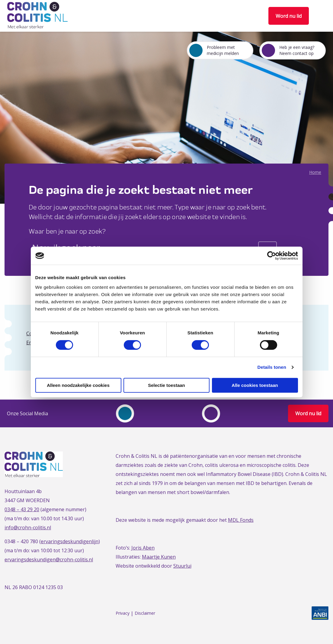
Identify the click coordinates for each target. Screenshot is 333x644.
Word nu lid (289, 16)
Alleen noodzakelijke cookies (78, 385)
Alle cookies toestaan (255, 385)
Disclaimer (145, 613)
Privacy (123, 613)
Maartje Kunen (159, 557)
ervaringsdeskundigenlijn (70, 541)
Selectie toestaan (166, 385)
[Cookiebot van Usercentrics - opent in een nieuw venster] (272, 256)
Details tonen (272, 367)
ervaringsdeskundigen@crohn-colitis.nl (49, 560)
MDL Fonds (241, 520)
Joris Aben (143, 548)
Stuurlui (182, 566)
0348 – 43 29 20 (22, 509)
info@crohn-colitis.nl (28, 528)
